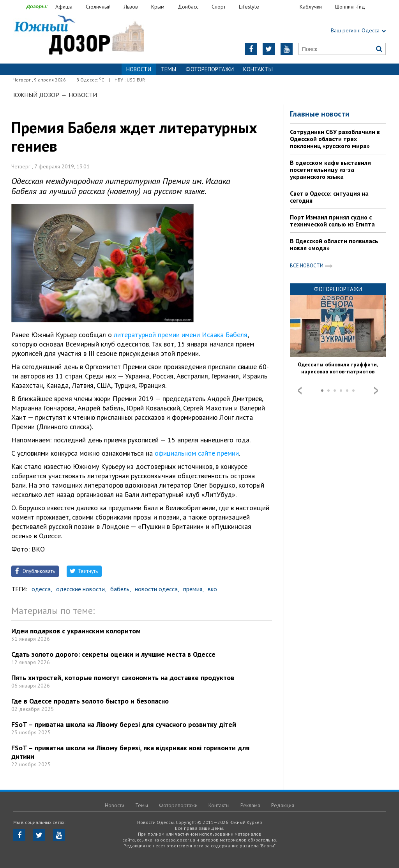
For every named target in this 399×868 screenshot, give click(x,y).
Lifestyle (249, 7)
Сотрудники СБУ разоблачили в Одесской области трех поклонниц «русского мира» (335, 139)
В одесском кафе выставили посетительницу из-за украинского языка (330, 170)
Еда (283, 7)
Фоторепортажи (210, 69)
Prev (300, 391)
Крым (158, 7)
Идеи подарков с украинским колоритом (76, 631)
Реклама (250, 805)
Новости (83, 95)
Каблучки (311, 7)
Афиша (64, 7)
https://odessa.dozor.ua (79, 36)
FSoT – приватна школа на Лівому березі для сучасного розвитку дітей (124, 724)
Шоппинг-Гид (350, 7)
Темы (168, 69)
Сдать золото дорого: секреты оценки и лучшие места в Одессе (113, 654)
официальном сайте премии (197, 453)
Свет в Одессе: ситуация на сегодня (329, 197)
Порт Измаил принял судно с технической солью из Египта (332, 221)
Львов (131, 7)
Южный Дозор (36, 95)
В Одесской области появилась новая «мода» (334, 244)
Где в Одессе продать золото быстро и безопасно (90, 701)
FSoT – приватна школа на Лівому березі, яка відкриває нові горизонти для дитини (130, 752)
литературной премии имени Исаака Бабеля (181, 335)
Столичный (98, 7)
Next (376, 391)
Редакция (283, 805)
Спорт (219, 7)
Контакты (258, 69)
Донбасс (188, 7)
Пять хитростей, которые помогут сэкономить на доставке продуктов (123, 678)
